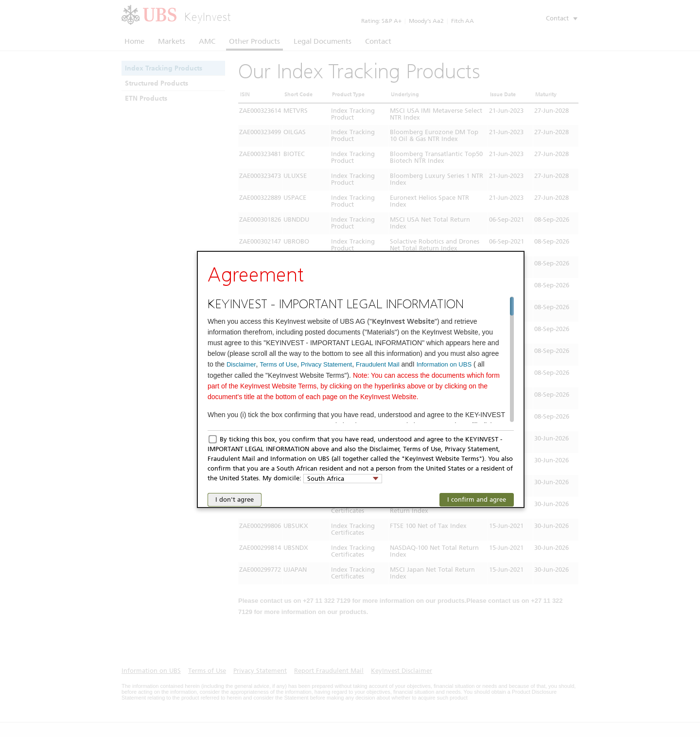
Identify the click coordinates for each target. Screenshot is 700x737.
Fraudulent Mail (378, 364)
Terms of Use (278, 364)
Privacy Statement (327, 364)
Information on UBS (444, 364)
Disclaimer (241, 364)
